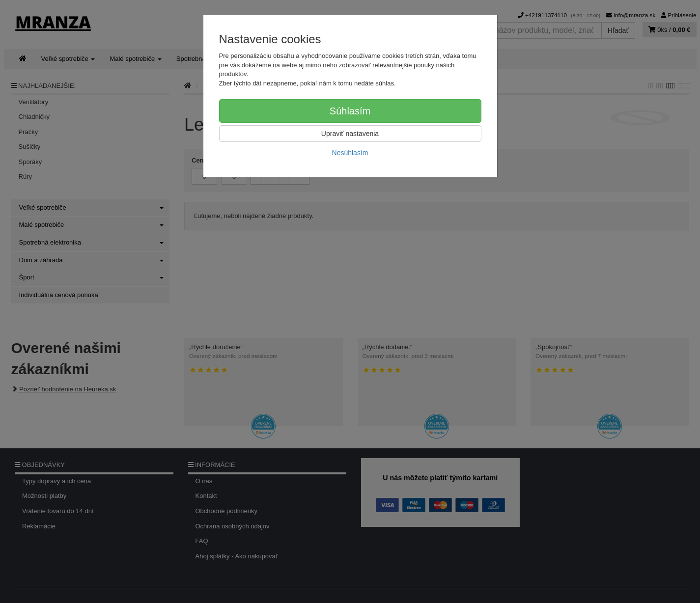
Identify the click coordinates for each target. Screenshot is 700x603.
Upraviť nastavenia (350, 134)
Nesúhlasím (350, 153)
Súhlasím (350, 111)
